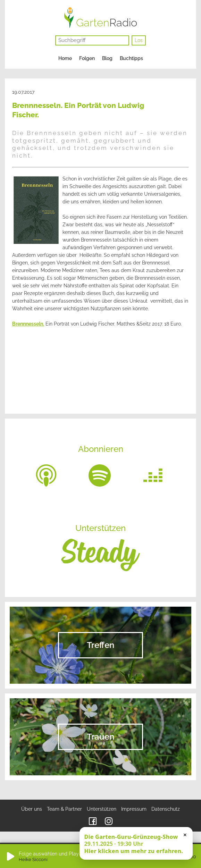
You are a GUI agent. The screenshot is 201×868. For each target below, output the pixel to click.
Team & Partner (64, 809)
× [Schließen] (185, 835)
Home (65, 58)
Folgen (87, 58)
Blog (107, 58)
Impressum (134, 809)
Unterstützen (102, 809)
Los (139, 40)
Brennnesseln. (28, 324)
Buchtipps (131, 58)
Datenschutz (166, 809)
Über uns (32, 809)
